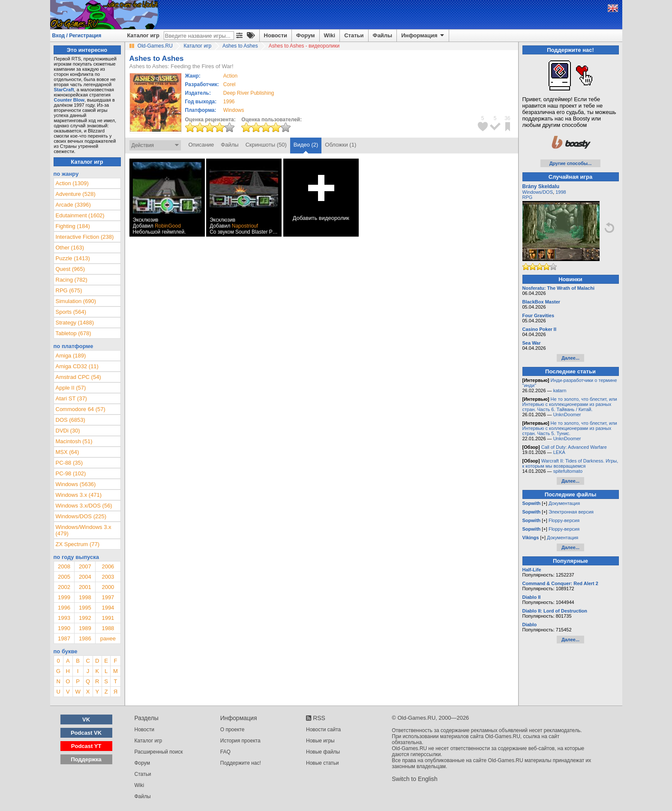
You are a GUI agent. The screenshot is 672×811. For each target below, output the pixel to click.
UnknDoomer (567, 415)
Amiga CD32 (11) (77, 366)
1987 (64, 638)
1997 (108, 597)
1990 (64, 628)
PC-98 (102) (71, 473)
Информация (423, 36)
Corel (229, 84)
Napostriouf (245, 226)
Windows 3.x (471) (79, 495)
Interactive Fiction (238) (85, 237)
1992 (85, 618)
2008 (64, 566)
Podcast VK (86, 733)
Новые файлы (323, 752)
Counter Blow (69, 100)
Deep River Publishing (249, 93)
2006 (108, 566)
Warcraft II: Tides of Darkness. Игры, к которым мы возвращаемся (570, 463)
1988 (108, 628)
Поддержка (86, 759)
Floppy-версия (564, 520)
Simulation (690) (76, 301)
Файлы (383, 35)
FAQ (225, 752)
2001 (85, 587)
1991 (108, 618)
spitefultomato (568, 471)
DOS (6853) (70, 420)
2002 (64, 587)
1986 (85, 638)
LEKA (559, 452)
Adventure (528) (76, 194)
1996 (229, 102)
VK (86, 719)
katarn (560, 390)
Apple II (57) (71, 388)
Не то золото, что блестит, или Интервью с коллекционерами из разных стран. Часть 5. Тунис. (570, 428)
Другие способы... (571, 163)
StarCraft (64, 90)
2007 (85, 566)
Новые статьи (322, 763)
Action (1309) (72, 183)
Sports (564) (71, 312)
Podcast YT (86, 746)
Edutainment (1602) (80, 215)
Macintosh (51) (74, 441)
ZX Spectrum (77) (78, 544)
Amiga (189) (71, 356)
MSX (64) (67, 452)
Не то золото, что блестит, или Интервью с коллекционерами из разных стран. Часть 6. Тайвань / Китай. (570, 404)
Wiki (330, 35)
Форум (305, 35)
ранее (108, 638)
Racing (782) (72, 280)
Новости (276, 35)
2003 (108, 577)
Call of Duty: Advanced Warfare (574, 447)
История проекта (240, 741)
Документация (564, 503)
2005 (64, 577)
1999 (64, 597)
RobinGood (168, 226)
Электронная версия (571, 512)
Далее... (570, 358)
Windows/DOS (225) (81, 516)
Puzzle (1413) (73, 258)
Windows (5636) (76, 484)
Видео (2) (306, 145)
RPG (528, 197)
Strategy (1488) (75, 323)
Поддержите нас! (241, 763)
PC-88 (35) (69, 463)
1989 (85, 628)
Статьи (354, 35)
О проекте (232, 730)
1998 (85, 597)
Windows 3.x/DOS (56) (84, 506)
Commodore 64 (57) (81, 409)
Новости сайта (323, 730)
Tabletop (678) (73, 333)
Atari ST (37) (71, 398)
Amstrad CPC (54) (78, 377)
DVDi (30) (68, 431)
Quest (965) (70, 269)
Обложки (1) (340, 145)
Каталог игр (143, 35)
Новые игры (320, 741)
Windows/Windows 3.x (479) (84, 530)
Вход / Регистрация (77, 36)
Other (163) (70, 248)
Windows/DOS (538, 192)
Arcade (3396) (73, 205)
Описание (201, 145)
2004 (85, 577)
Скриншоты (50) (266, 145)
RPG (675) (69, 290)
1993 (64, 618)
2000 (108, 587)
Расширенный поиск (159, 752)
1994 (108, 608)
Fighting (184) (73, 226)
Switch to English (415, 779)
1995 (85, 608)
